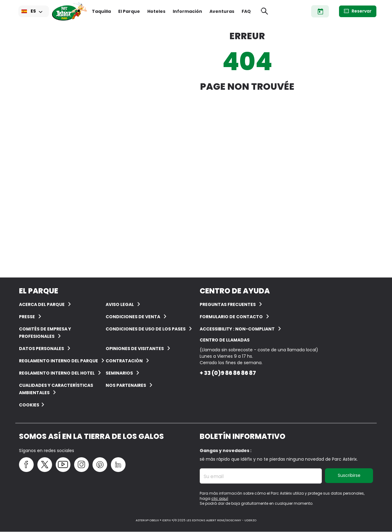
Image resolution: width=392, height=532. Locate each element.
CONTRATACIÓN (124, 361)
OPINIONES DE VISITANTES (135, 349)
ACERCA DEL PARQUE (42, 304)
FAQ (246, 11)
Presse (27, 317)
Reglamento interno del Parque (58, 361)
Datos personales (41, 349)
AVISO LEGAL (120, 304)
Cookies (29, 405)
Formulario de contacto (231, 317)
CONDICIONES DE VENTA (133, 317)
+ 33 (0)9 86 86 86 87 (228, 373)
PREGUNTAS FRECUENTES (228, 304)
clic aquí (220, 498)
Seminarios (119, 373)
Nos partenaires (126, 385)
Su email (214, 477)
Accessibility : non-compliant (237, 329)
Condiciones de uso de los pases (146, 329)
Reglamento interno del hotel (57, 373)
